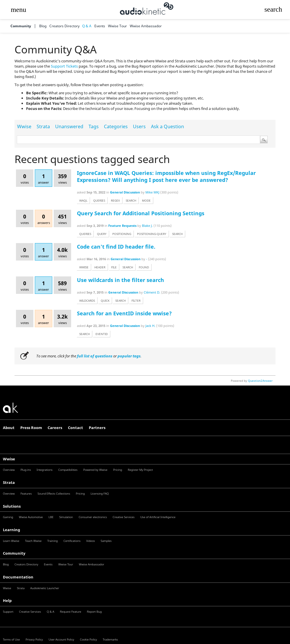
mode (146, 200)
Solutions (12, 506)
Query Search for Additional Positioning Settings (141, 213)
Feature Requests (122, 226)
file (114, 267)
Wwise (24, 126)
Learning (11, 530)
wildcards (87, 301)
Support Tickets (64, 66)
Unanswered (69, 126)
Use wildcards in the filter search (120, 280)
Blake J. (147, 226)
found (144, 267)
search (131, 200)
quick (105, 301)
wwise (84, 267)
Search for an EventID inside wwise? (124, 313)
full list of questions (95, 356)
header (100, 267)
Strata (43, 126)
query (102, 234)
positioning (122, 234)
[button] (18, 10)
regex (115, 200)
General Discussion (125, 192)
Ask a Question (167, 126)
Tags (94, 126)
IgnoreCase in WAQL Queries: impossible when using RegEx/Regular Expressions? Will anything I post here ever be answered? (166, 176)
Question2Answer (260, 381)
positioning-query (152, 234)
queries (99, 200)
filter (136, 301)
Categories (116, 126)
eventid (102, 334)
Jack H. (150, 326)
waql (83, 200)
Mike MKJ (152, 192)
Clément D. (152, 292)
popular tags (129, 356)
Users (139, 126)
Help (7, 600)
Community (21, 26)
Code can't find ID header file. (116, 247)
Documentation (18, 577)
